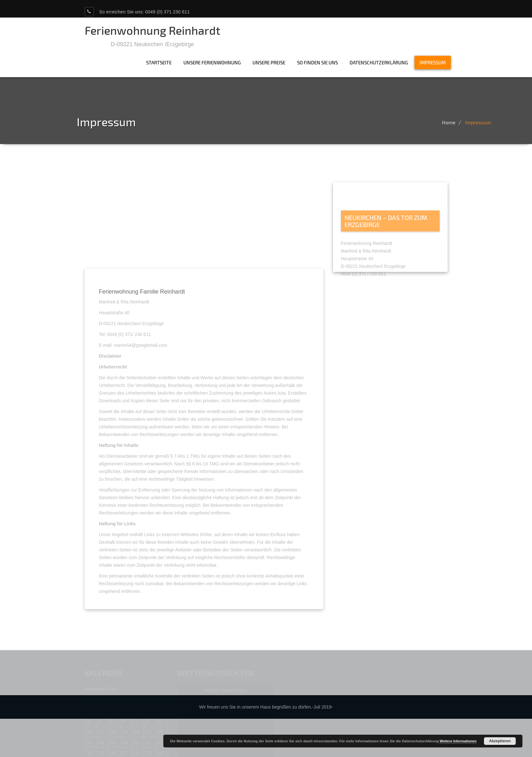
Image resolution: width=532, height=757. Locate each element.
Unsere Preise (269, 62)
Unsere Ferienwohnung (212, 62)
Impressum (433, 62)
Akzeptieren (500, 741)
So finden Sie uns (317, 62)
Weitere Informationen (458, 741)
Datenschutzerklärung (379, 62)
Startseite (159, 62)
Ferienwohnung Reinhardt (153, 30)
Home (464, 122)
